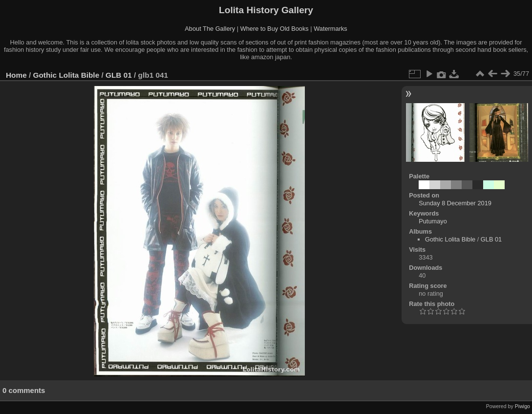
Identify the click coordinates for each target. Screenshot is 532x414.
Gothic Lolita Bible (66, 75)
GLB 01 (119, 75)
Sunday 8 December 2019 (455, 203)
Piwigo (522, 406)
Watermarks (330, 29)
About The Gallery (210, 29)
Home (16, 75)
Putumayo (433, 221)
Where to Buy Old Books (275, 29)
